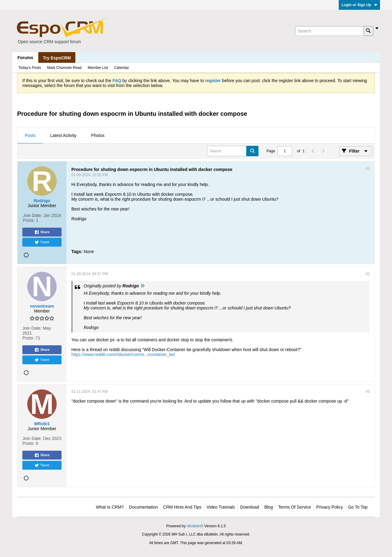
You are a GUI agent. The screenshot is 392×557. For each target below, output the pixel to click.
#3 (368, 392)
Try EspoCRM (57, 58)
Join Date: (33, 215)
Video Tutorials (221, 507)
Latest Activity (63, 135)
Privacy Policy (330, 507)
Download (250, 507)
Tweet (42, 242)
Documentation (143, 507)
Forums (25, 58)
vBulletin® (195, 526)
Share (42, 232)
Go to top (358, 507)
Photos (98, 135)
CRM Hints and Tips (182, 507)
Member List (98, 68)
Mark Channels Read (64, 68)
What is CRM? (110, 507)
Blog (269, 507)
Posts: (29, 220)
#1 (368, 169)
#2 (368, 274)
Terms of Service (294, 507)
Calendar (121, 68)
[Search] (329, 31)
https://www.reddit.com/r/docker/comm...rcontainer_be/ (123, 354)
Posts (30, 135)
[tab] (30, 136)
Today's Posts (30, 68)
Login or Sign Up (359, 5)
